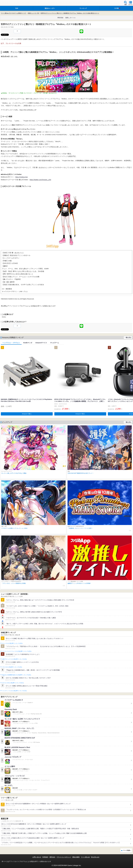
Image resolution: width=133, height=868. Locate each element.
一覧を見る (128, 338)
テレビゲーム (55, 343)
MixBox (4, 317)
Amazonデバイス (41, 343)
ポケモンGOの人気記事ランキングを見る (13, 683)
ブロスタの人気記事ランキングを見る (12, 667)
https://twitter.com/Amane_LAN (40, 180)
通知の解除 (76, 857)
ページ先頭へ (127, 850)
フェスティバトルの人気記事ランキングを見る (14, 691)
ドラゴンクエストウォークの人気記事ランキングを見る (17, 651)
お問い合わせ (37, 857)
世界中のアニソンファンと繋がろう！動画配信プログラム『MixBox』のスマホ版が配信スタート (70, 13)
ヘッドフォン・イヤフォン (11, 343)
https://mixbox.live (21, 177)
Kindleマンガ (28, 343)
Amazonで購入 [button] (27, 414)
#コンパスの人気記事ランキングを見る (12, 643)
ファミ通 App (8, 3)
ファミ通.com (85, 857)
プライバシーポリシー (64, 857)
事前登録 (60, 18)
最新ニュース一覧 (33, 13)
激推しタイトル (70, 18)
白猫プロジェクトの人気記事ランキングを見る (14, 659)
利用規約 (45, 857)
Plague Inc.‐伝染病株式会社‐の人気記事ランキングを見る (17, 675)
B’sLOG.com (95, 857)
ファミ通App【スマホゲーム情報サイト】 (14, 13)
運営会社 (52, 857)
